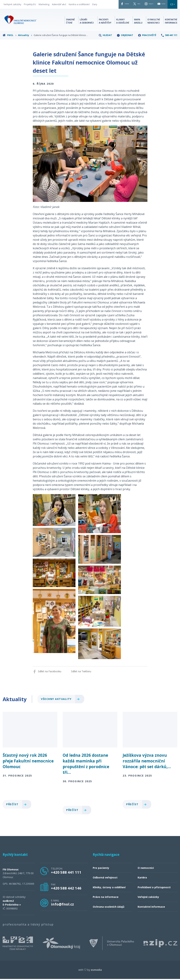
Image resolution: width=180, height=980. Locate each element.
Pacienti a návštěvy (105, 31)
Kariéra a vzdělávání (79, 7)
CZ (99, 15)
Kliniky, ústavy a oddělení (109, 898)
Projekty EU (30, 7)
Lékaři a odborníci (87, 31)
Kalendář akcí (59, 7)
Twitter (124, 5)
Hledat (105, 46)
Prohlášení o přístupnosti (154, 898)
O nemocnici (146, 878)
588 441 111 (169, 46)
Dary (6, 12)
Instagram (143, 5)
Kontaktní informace (171, 31)
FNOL (10, 46)
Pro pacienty (101, 878)
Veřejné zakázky (12, 7)
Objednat (125, 46)
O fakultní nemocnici (154, 31)
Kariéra (142, 888)
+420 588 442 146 (66, 899)
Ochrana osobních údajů (109, 917)
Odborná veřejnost (105, 888)
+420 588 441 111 (66, 883)
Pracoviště (147, 46)
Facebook (105, 5)
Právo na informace (106, 908)
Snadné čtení (70, 31)
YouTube (164, 5)
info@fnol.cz (62, 915)
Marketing (44, 7)
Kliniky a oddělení (123, 31)
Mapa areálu (138, 31)
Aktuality (25, 46)
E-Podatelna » (12, 915)
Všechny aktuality (62, 709)
